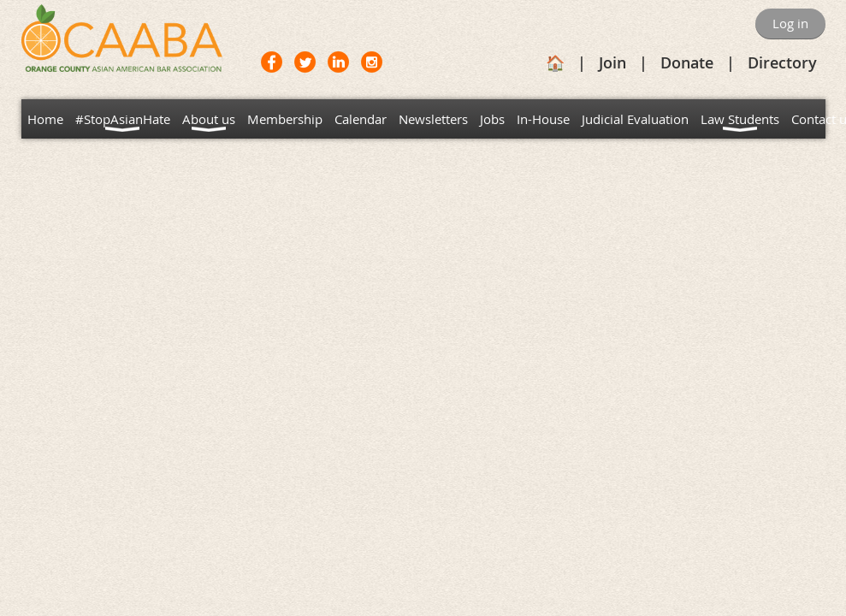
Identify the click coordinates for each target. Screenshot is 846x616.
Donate (687, 62)
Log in (790, 23)
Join (612, 62)
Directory (782, 62)
